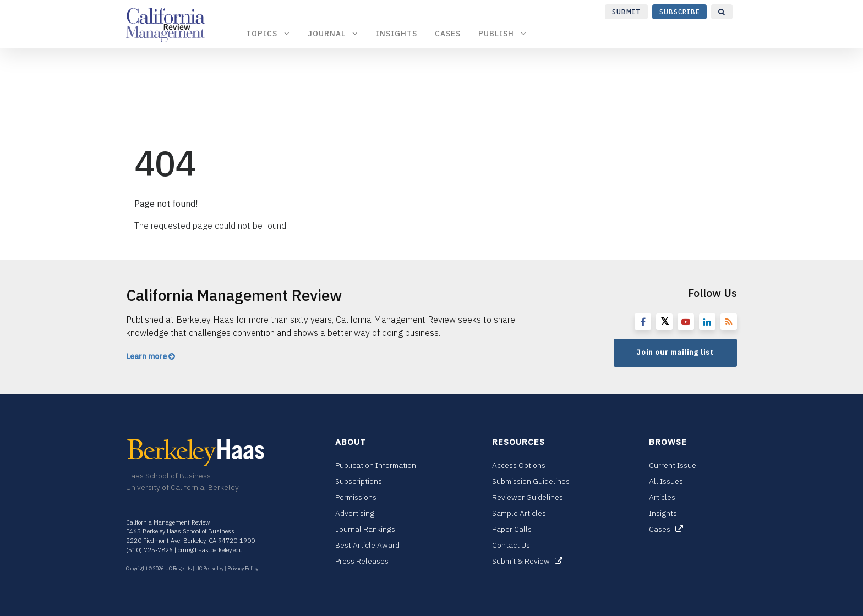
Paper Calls (512, 529)
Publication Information (376, 465)
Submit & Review (527, 561)
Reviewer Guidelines (528, 497)
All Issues (666, 481)
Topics (268, 33)
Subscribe (680, 12)
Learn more (151, 356)
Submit (626, 12)
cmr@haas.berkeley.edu (210, 550)
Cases (448, 33)
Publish (502, 33)
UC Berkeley (209, 568)
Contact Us (511, 545)
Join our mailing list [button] (675, 352)
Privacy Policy (243, 568)
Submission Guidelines (531, 481)
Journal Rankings (365, 529)
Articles (662, 497)
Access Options (519, 465)
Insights (397, 33)
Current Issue (673, 465)
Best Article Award (367, 545)
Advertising (355, 513)
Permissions (356, 497)
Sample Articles (519, 513)
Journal (333, 33)
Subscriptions (359, 481)
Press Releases (362, 561)
